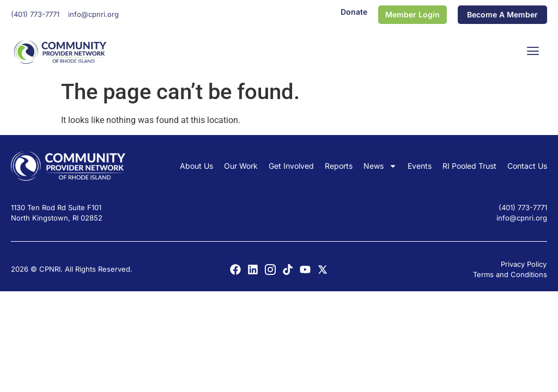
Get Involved (291, 166)
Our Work (241, 166)
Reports (339, 166)
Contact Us (527, 166)
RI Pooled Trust (469, 166)
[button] (533, 52)
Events (420, 166)
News (380, 166)
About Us (196, 166)
